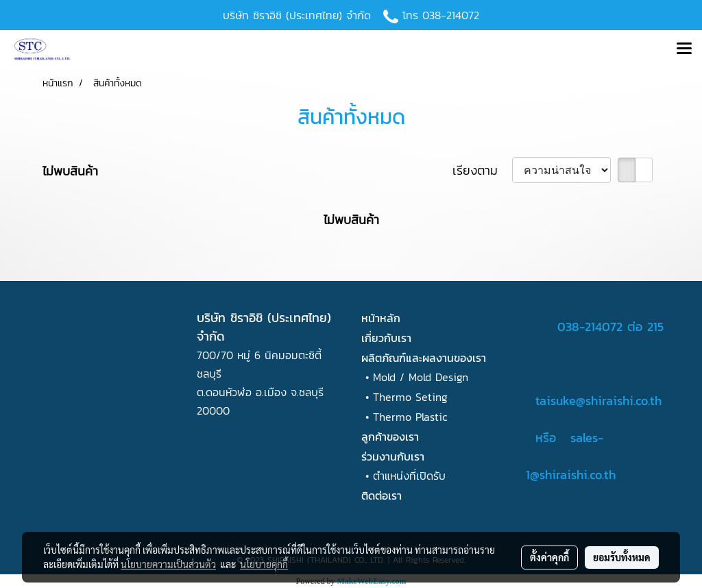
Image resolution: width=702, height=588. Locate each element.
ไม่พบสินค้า (70, 171)
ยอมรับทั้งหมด (622, 557)
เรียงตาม (482, 170)
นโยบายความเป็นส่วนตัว (168, 564)
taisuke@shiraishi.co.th (598, 401)
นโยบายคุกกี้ (264, 564)
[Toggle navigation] (684, 49)
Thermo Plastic (410, 417)
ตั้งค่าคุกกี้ (549, 557)
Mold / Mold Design (421, 377)
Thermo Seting (410, 397)
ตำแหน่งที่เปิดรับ (409, 476)
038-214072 (451, 15)
